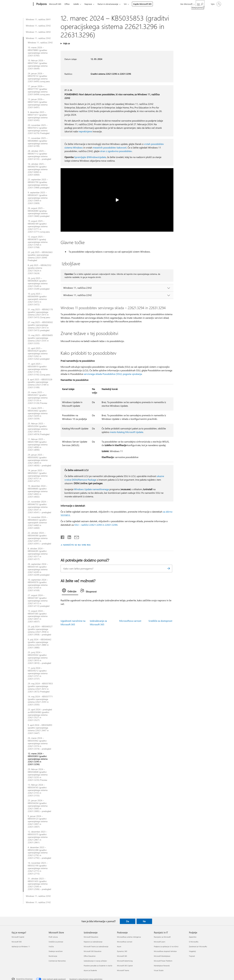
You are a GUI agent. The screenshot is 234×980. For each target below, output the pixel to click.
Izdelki (76, 4)
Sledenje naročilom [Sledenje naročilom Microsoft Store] (56, 951)
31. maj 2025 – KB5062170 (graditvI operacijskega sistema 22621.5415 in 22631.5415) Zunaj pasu (40, 313)
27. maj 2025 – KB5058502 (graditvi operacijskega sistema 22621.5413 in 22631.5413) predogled (40, 326)
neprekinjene (85, 131)
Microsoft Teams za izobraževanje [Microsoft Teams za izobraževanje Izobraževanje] (96, 946)
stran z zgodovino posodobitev (116, 151)
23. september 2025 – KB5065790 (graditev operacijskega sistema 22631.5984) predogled (39, 184)
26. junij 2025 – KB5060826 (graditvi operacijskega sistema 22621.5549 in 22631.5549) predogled (39, 284)
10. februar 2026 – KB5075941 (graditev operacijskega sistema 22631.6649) (38, 65)
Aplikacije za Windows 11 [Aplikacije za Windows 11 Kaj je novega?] (21, 946)
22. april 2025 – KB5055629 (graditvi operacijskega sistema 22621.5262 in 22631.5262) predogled (39, 354)
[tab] (70, 591)
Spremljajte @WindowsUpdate (90, 157)
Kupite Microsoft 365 (142, 4)
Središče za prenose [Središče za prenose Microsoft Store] (56, 942)
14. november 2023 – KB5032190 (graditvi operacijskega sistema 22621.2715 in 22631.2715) (38, 868)
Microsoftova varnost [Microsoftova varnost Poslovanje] (125, 942)
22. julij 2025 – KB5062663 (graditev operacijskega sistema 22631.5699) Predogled (40, 256)
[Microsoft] (22, 4)
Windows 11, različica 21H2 (38, 902)
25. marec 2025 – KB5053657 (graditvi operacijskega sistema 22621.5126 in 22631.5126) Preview (38, 398)
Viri (125, 4)
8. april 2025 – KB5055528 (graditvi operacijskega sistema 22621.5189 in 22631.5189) (40, 384)
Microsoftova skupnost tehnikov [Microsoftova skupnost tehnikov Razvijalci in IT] (165, 951)
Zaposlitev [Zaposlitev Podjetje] (193, 937)
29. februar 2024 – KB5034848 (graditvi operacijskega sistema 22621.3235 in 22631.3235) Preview (38, 775)
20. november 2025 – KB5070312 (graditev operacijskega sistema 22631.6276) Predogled (39, 129)
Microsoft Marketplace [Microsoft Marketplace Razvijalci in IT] (162, 956)
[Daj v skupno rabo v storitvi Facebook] (63, 537)
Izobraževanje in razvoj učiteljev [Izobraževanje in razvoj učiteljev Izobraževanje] (95, 961)
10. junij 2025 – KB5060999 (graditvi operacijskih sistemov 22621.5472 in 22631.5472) (37, 299)
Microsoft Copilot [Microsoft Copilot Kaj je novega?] (18, 937)
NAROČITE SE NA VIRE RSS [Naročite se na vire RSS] (77, 545)
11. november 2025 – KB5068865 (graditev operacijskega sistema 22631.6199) (38, 142)
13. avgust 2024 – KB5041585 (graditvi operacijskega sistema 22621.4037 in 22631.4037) (38, 616)
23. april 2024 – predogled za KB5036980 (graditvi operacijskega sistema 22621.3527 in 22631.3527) (40, 715)
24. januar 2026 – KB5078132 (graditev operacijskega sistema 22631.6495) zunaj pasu (39, 78)
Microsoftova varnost (130, 621)
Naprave (88, 4)
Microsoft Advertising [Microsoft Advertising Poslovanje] (125, 961)
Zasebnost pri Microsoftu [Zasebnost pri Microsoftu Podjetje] (198, 946)
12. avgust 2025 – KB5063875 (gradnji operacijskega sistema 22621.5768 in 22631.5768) (38, 242)
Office (67, 4)
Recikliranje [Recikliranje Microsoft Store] (53, 956)
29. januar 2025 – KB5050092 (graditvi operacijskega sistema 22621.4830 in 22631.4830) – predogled (39, 460)
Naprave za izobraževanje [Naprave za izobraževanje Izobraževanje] (93, 942)
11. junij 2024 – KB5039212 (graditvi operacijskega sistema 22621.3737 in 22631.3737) (38, 673)
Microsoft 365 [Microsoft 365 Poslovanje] (122, 956)
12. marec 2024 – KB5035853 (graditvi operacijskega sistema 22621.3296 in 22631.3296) (38, 759)
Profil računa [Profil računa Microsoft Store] (53, 937)
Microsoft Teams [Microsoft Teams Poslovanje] (123, 970)
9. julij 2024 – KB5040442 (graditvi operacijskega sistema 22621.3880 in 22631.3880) (40, 644)
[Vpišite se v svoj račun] (216, 4)
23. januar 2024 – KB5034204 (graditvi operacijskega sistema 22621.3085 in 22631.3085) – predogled (39, 806)
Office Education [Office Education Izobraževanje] (90, 956)
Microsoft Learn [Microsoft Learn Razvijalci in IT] (160, 942)
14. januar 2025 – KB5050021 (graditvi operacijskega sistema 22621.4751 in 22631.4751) (38, 476)
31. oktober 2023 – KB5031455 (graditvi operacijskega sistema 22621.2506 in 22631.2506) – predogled (39, 884)
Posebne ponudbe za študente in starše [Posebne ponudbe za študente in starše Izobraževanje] (98, 966)
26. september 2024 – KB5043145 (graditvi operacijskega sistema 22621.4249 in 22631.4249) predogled (39, 569)
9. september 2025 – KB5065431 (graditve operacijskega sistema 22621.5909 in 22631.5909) (38, 198)
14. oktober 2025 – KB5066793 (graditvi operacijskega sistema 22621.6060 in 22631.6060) (38, 169)
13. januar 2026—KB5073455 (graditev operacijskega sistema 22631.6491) (38, 103)
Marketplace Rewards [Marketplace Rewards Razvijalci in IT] (162, 966)
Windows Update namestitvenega (91, 489)
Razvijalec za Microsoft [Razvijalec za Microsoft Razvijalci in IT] (162, 937)
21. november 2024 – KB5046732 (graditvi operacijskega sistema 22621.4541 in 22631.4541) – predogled (39, 507)
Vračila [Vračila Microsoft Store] (51, 946)
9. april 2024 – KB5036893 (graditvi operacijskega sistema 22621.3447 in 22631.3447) (40, 729)
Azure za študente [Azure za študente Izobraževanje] (90, 970)
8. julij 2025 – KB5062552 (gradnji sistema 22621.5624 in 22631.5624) (40, 269)
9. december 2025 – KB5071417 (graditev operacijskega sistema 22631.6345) (38, 116)
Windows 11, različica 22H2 (38, 896)
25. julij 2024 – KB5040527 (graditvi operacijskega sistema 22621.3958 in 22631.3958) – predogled (40, 631)
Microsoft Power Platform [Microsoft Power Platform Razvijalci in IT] (163, 961)
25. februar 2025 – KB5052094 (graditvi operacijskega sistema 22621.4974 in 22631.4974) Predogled (39, 429)
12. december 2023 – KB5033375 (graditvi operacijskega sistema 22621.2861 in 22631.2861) (38, 837)
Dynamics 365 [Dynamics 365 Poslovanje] (122, 951)
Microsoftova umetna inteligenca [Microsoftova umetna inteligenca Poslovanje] (129, 937)
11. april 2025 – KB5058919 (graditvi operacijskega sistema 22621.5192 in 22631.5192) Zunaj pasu (39, 369)
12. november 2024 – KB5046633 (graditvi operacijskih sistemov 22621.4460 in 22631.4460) (38, 523)
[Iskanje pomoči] (200, 4)
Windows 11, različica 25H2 (38, 26)
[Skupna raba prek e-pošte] (75, 537)
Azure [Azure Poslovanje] (119, 946)
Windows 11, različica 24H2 (38, 32)
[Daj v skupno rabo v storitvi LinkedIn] (68, 537)
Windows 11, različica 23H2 (38, 38)
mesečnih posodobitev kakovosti (110, 147)
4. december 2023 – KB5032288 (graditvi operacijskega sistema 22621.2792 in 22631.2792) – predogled (39, 853)
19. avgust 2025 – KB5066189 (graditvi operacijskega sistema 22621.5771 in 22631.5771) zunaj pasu (39, 226)
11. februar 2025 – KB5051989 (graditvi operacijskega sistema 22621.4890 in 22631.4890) (38, 445)
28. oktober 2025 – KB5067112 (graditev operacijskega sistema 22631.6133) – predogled (39, 155)
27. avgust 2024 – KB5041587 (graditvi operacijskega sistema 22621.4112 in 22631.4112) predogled (39, 601)
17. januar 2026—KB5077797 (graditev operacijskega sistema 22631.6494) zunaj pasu (39, 90)
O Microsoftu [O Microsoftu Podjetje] (194, 942)
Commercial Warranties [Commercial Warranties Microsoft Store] (57, 961)
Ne (144, 921)
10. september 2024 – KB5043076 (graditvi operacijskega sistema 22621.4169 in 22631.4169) (38, 585)
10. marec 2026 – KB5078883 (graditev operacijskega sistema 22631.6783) (38, 52)
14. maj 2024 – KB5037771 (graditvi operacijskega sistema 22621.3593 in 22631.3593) (40, 701)
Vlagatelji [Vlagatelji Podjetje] (192, 951)
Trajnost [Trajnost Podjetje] (192, 956)
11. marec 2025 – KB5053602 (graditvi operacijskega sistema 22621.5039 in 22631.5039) (38, 413)
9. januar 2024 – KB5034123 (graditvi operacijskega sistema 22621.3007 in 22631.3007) (38, 822)
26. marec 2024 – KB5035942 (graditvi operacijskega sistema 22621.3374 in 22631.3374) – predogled (39, 743)
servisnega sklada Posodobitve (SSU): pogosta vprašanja (113, 374)
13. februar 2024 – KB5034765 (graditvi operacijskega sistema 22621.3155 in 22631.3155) (38, 790)
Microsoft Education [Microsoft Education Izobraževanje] (91, 937)
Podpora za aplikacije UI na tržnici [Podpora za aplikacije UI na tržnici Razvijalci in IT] (166, 946)
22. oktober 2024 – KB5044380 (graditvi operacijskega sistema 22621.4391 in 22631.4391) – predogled (39, 538)
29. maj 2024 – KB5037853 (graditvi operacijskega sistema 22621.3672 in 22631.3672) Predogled (40, 688)
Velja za (66, 43)
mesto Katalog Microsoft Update (126, 432)
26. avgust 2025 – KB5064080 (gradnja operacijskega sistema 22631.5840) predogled (39, 212)
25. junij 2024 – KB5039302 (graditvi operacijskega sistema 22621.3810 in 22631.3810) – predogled (39, 658)
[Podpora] (41, 4)
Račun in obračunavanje (108, 4)
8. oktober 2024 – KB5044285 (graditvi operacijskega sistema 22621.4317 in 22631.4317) (38, 554)
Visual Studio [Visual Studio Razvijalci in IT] (159, 970)
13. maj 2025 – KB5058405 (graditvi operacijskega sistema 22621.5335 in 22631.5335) (40, 339)
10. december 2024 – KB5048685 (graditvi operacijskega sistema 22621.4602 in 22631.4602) (38, 491)
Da (128, 921)
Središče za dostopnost (160, 621)
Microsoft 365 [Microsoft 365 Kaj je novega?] (17, 942)
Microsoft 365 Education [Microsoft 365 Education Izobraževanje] (93, 951)
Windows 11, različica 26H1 (38, 19)
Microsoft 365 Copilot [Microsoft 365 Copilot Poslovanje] (125, 966)
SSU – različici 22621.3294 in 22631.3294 (96, 525)
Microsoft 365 (55, 4)
